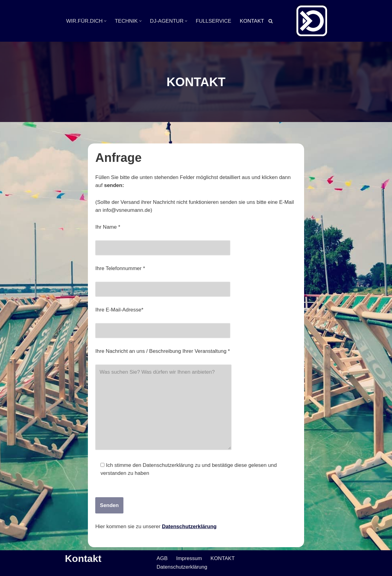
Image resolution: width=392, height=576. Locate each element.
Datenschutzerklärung (189, 526)
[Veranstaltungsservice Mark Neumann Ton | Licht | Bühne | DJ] (312, 21)
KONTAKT (252, 21)
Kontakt (83, 559)
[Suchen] (271, 21)
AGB (162, 558)
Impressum (189, 558)
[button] (105, 21)
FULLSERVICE (213, 21)
